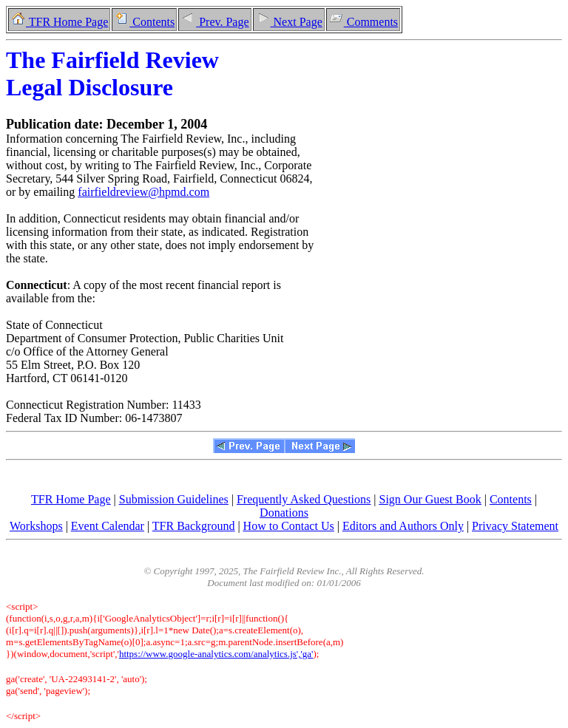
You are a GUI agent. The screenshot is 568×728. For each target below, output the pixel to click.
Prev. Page (214, 22)
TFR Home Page (59, 22)
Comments (363, 22)
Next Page (289, 22)
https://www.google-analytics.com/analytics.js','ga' (216, 654)
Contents (144, 22)
